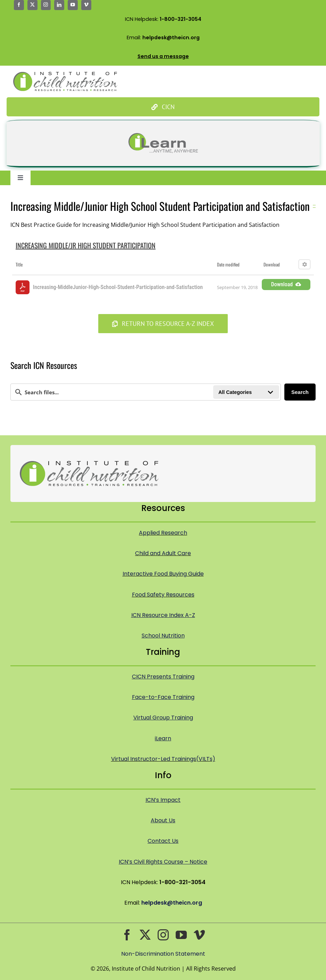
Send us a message (163, 56)
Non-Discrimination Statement (163, 954)
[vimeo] (86, 5)
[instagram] (46, 5)
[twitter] (32, 5)
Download (286, 284)
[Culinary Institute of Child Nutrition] (163, 107)
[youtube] (73, 5)
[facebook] (19, 5)
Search (300, 392)
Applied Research (163, 533)
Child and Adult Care (163, 553)
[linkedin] (59, 5)
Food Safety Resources (163, 595)
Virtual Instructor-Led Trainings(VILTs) (163, 759)
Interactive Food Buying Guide (163, 574)
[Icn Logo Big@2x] (65, 75)
